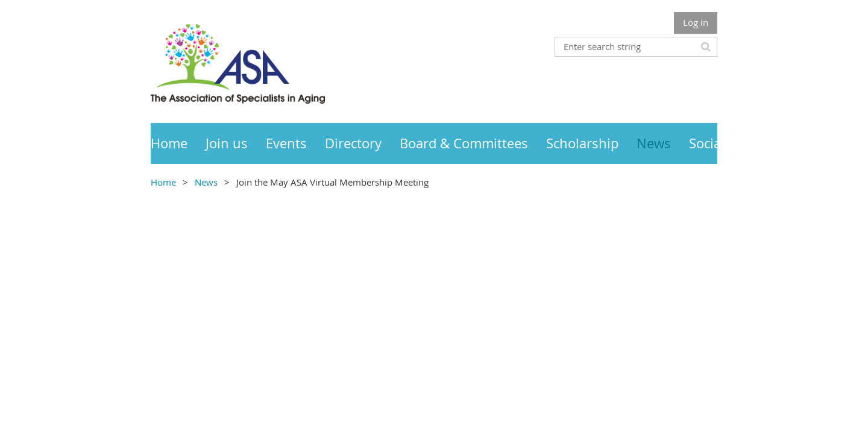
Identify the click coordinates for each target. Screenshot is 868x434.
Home (163, 182)
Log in (696, 22)
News (206, 182)
